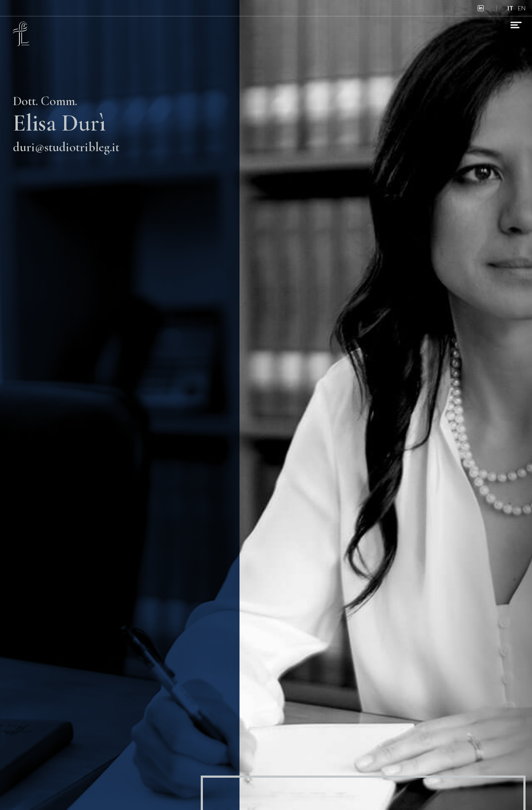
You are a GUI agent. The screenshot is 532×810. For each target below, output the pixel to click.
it (510, 8)
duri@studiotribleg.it (66, 147)
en (522, 8)
